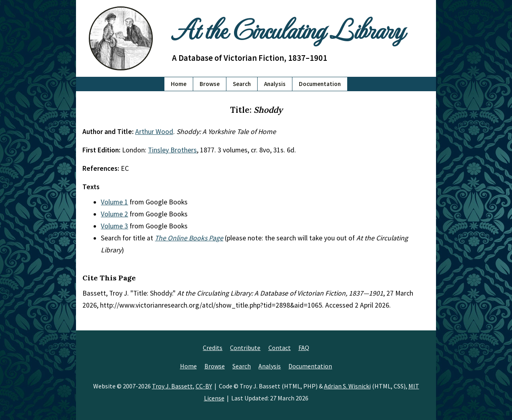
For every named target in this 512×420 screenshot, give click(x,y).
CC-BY (204, 386)
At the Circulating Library (288, 29)
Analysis (275, 84)
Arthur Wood (154, 132)
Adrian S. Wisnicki (347, 386)
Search (242, 84)
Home (179, 84)
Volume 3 (114, 226)
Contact (280, 348)
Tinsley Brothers (172, 150)
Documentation (320, 84)
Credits (213, 348)
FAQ (304, 348)
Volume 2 (114, 214)
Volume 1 (114, 202)
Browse (210, 84)
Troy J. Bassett (172, 386)
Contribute (245, 348)
